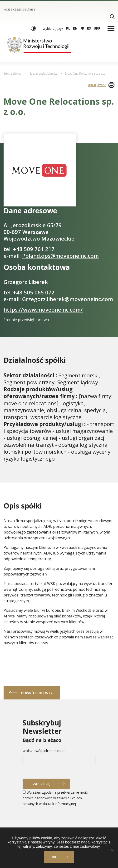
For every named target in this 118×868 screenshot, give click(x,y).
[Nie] (112, 850)
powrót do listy (37, 693)
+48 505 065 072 (34, 292)
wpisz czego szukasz (19, 9)
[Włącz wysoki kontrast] (33, 28)
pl (68, 28)
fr (82, 28)
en (75, 28)
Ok (54, 857)
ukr (97, 28)
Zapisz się (42, 784)
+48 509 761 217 (34, 249)
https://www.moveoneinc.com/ (43, 310)
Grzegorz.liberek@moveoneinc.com (68, 299)
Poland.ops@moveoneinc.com (60, 256)
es (89, 28)
